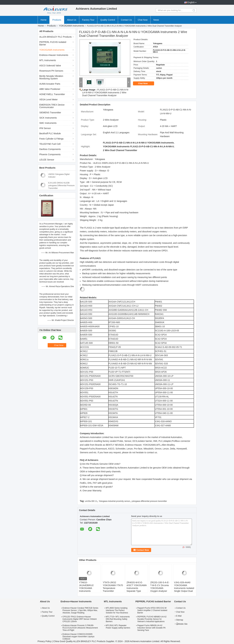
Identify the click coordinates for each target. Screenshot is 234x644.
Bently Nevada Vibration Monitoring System (51, 77)
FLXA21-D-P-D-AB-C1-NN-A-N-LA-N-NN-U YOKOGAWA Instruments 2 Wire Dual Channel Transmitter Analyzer (106, 93)
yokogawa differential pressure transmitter (149, 501)
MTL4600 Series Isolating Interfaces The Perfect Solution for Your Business (117, 610)
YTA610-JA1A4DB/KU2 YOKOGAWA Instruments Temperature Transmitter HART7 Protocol (88, 591)
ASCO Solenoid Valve (50, 66)
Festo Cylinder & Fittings (52, 139)
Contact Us (126, 20)
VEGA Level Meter (49, 100)
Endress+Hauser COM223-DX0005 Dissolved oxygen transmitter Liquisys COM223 (79, 637)
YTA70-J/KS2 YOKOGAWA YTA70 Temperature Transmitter (113, 587)
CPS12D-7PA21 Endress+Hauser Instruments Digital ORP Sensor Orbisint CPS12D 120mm (80, 619)
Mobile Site (182, 624)
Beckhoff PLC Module (50, 133)
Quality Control (108, 20)
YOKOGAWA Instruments (71, 26)
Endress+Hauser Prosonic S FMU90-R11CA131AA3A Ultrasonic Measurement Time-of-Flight (80, 628)
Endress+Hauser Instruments (54, 55)
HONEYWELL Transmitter (52, 94)
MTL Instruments (48, 60)
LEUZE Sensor (47, 160)
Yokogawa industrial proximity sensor (114, 501)
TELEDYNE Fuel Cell (50, 144)
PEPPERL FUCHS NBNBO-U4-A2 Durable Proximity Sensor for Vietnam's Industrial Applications (152, 619)
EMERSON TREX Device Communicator (52, 106)
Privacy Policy (45, 641)
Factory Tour (88, 20)
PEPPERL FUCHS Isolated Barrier (53, 43)
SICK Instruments (48, 118)
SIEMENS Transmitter (50, 113)
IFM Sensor (45, 128)
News (156, 20)
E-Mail (179, 616)
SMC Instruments (48, 123)
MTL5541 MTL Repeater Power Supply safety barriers (118, 627)
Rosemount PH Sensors (51, 71)
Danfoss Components (50, 149)
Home (44, 20)
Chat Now (143, 20)
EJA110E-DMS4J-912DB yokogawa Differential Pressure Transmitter (61, 186)
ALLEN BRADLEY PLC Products (56, 37)
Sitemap (180, 620)
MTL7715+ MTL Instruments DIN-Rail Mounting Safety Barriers (118, 619)
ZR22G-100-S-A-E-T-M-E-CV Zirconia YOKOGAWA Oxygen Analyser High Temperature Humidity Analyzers (160, 590)
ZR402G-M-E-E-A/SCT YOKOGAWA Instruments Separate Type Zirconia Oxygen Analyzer (136, 590)
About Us (72, 20)
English (191, 2)
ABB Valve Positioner (50, 89)
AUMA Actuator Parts (50, 84)
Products (57, 20)
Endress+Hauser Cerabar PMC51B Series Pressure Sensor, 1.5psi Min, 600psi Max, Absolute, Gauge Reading (80, 610)
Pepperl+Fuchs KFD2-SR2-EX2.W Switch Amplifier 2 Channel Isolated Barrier (152, 610)
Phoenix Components (50, 154)
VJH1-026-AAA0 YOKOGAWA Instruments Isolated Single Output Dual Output (184, 588)
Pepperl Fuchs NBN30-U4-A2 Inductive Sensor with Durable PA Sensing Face (151, 628)
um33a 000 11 (91, 501)
